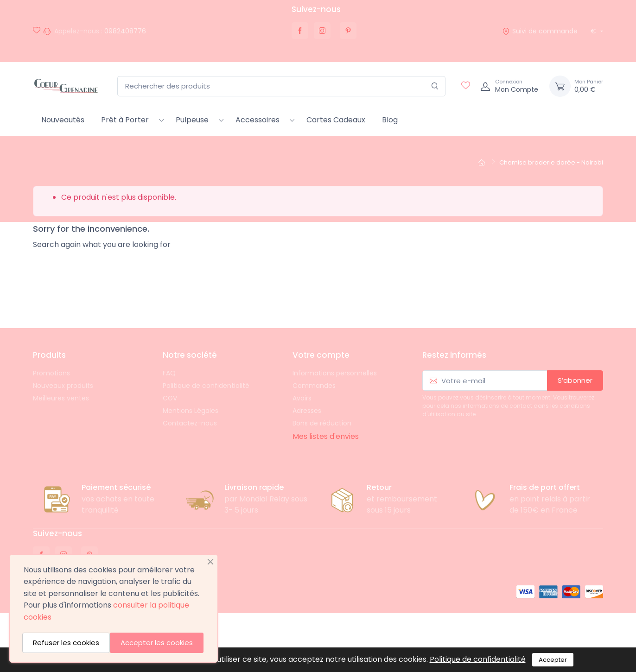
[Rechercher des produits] (281, 86)
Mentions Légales (191, 411)
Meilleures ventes (61, 398)
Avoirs (302, 398)
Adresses (307, 411)
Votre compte (321, 355)
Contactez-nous (190, 423)
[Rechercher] (435, 86)
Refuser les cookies (66, 643)
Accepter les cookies (157, 643)
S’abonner (575, 380)
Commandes (314, 386)
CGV (170, 398)
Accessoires (258, 120)
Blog (390, 120)
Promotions (51, 373)
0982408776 (125, 31)
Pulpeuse (192, 120)
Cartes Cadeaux (336, 120)
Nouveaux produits (63, 386)
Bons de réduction (322, 423)
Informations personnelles (335, 373)
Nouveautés (63, 120)
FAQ (169, 373)
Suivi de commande (540, 31)
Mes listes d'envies (326, 436)
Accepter (553, 660)
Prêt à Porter (125, 120)
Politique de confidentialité (206, 386)
